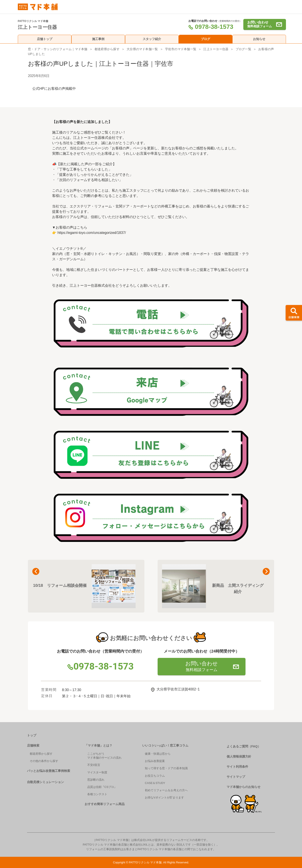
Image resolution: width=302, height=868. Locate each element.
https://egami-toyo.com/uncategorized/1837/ (92, 233)
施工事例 (98, 39)
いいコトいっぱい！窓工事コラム (165, 745)
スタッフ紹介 (152, 39)
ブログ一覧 (243, 49)
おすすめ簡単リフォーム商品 (105, 804)
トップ (32, 735)
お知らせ (259, 39)
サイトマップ (236, 777)
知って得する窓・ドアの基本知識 (166, 768)
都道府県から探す (107, 49)
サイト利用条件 (237, 767)
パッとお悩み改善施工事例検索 (49, 771)
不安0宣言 (94, 765)
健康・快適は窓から (158, 754)
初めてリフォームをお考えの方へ (166, 790)
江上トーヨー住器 (216, 49)
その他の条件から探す (44, 761)
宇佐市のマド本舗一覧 (181, 49)
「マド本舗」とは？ (98, 745)
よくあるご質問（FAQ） (244, 746)
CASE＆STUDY (155, 783)
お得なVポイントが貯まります (164, 797)
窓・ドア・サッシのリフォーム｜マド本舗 (58, 49)
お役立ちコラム (155, 776)
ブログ (206, 39)
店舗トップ (45, 39)
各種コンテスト (97, 794)
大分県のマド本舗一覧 (142, 49)
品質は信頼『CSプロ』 (102, 787)
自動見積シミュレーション (45, 782)
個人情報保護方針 (239, 756)
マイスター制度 (97, 772)
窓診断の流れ (96, 780)
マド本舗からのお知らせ (244, 787)
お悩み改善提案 (155, 761)
